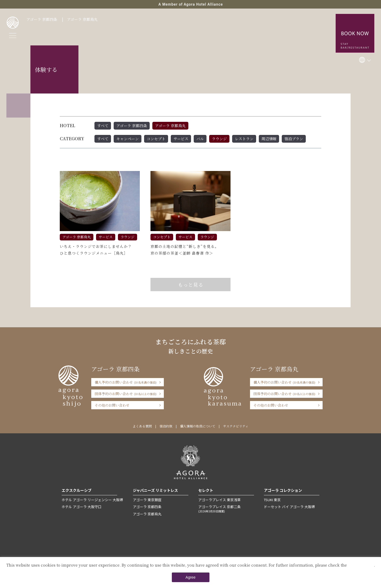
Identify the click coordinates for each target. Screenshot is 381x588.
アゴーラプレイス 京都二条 (226, 509)
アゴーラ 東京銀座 (147, 500)
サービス (181, 139)
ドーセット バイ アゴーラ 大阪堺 (289, 507)
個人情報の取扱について (198, 426)
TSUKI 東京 (272, 500)
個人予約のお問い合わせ (126, 382)
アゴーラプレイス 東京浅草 (219, 500)
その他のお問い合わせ (112, 405)
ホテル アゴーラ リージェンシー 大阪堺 (92, 500)
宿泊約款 (166, 426)
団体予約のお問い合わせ (126, 394)
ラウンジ (219, 139)
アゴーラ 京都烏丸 (82, 19)
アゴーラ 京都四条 (42, 19)
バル (200, 139)
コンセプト (156, 139)
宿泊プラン (294, 139)
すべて (103, 126)
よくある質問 (142, 426)
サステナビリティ (236, 426)
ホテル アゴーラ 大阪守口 (82, 507)
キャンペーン (128, 139)
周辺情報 (269, 139)
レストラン (244, 139)
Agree (190, 577)
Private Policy (361, 565)
